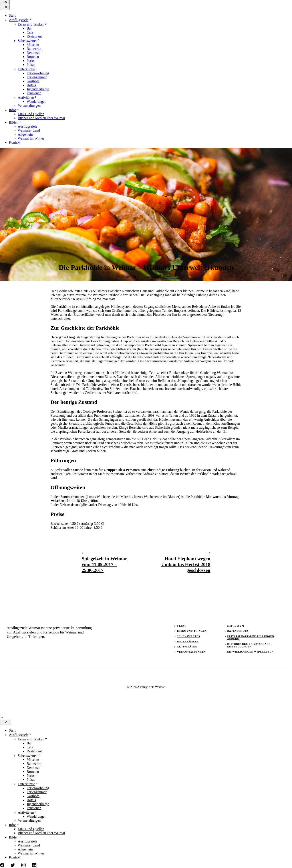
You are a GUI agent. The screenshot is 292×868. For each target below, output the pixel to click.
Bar (29, 28)
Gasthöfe (33, 81)
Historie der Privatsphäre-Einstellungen (249, 645)
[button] (2, 718)
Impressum (236, 626)
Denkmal (33, 53)
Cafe (30, 32)
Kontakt (15, 142)
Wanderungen (36, 102)
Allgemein (25, 134)
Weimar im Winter (31, 138)
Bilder (15, 122)
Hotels (31, 85)
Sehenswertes (29, 41)
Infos (14, 110)
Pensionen (34, 93)
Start (12, 15)
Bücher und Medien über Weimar (41, 118)
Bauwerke (34, 49)
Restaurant (34, 36)
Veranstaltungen (29, 106)
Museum (33, 45)
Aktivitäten (28, 98)
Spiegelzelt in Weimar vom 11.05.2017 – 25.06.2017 (104, 564)
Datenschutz (238, 631)
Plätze (31, 65)
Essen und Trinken (33, 24)
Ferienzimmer (37, 77)
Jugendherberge (38, 89)
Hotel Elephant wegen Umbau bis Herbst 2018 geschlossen (186, 564)
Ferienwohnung (38, 73)
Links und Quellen (31, 114)
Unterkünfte (28, 69)
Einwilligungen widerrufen (250, 652)
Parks (31, 61)
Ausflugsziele (20, 20)
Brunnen (33, 57)
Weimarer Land (29, 130)
